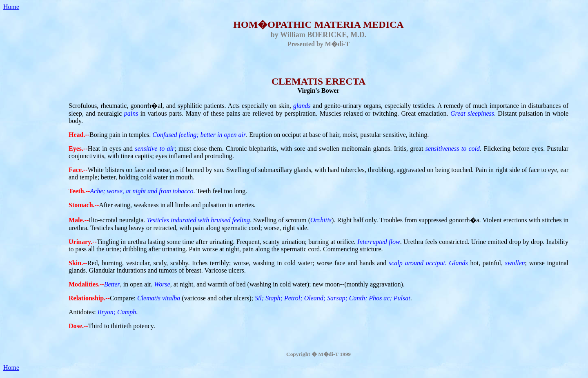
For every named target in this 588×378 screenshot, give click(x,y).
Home (11, 7)
